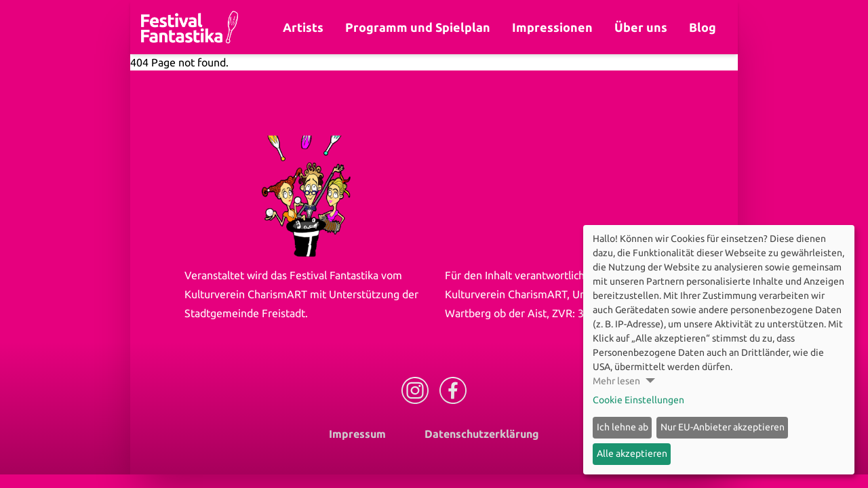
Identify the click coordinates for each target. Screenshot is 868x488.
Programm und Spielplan (418, 27)
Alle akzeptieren (632, 453)
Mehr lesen (616, 381)
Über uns (641, 27)
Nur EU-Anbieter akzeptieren (723, 427)
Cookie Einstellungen (638, 400)
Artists (303, 27)
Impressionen (552, 27)
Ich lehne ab (623, 427)
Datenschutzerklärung (482, 434)
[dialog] (719, 350)
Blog (703, 27)
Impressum (357, 434)
